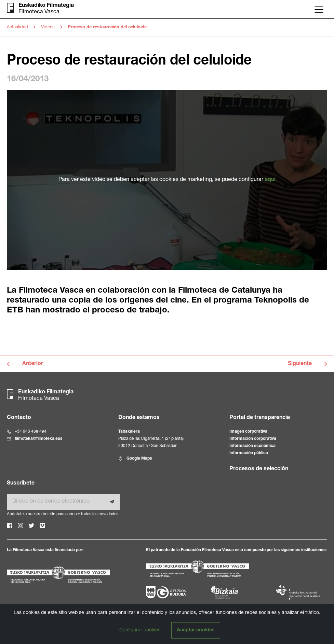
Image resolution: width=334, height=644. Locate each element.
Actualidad (17, 27)
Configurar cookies (140, 630)
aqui (270, 180)
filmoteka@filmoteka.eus (38, 439)
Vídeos (48, 27)
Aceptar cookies (196, 630)
